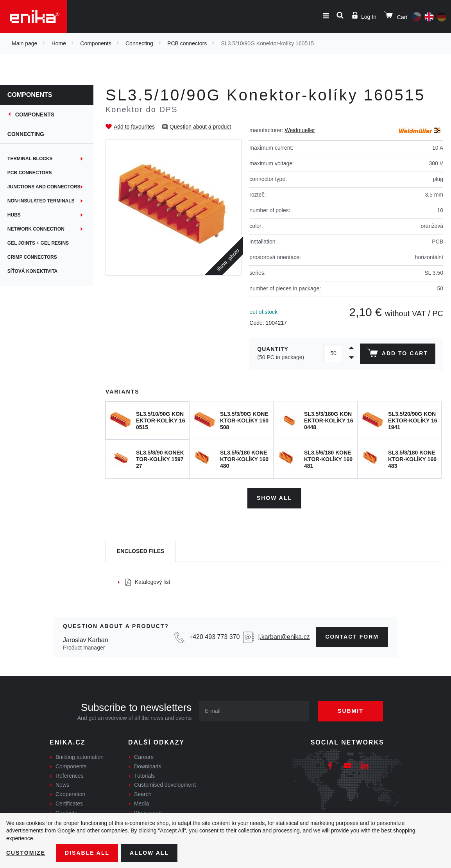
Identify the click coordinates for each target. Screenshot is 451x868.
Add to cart (398, 354)
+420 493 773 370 (214, 637)
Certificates (69, 804)
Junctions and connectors (44, 187)
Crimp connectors (33, 257)
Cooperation (70, 794)
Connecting (139, 43)
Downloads (148, 766)
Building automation (80, 757)
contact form (352, 637)
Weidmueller (300, 130)
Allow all (149, 853)
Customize (26, 853)
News (62, 785)
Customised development (165, 785)
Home (59, 43)
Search (143, 794)
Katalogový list (148, 582)
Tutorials (144, 776)
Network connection (36, 229)
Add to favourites (134, 127)
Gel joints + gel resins (38, 243)
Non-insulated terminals (41, 201)
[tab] (140, 552)
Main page (24, 43)
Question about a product (200, 127)
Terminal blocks (30, 159)
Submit (351, 711)
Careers (144, 757)
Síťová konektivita (33, 271)
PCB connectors (187, 43)
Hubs (14, 215)
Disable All (87, 853)
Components (96, 43)
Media (141, 804)
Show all (274, 498)
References (70, 776)
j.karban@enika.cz (284, 637)
